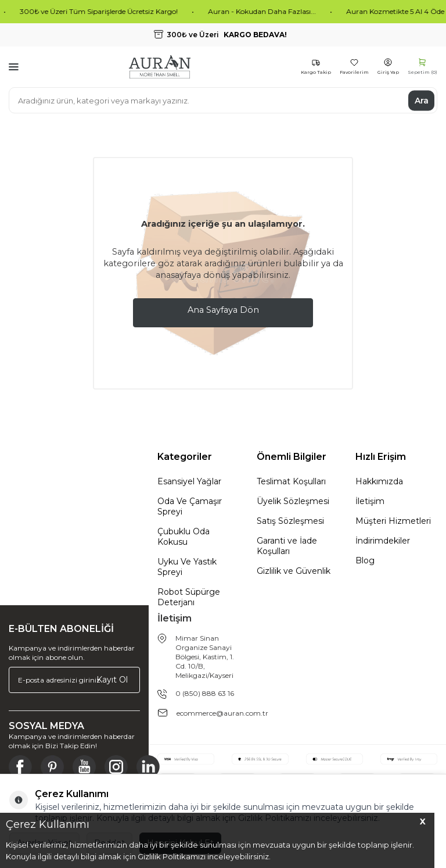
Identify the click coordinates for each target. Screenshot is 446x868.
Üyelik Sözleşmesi (293, 501)
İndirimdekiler (383, 541)
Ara (422, 100)
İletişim (370, 501)
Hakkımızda (379, 481)
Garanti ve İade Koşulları (287, 546)
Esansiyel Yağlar (189, 481)
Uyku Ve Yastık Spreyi (187, 567)
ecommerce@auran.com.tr (222, 713)
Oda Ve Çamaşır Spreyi (190, 506)
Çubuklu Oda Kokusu (184, 537)
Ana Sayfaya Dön (223, 310)
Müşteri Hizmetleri (393, 521)
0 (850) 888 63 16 (205, 693)
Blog (365, 560)
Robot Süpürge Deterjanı (189, 597)
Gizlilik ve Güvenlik (294, 571)
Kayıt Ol (112, 680)
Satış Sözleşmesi (290, 521)
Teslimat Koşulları (291, 481)
